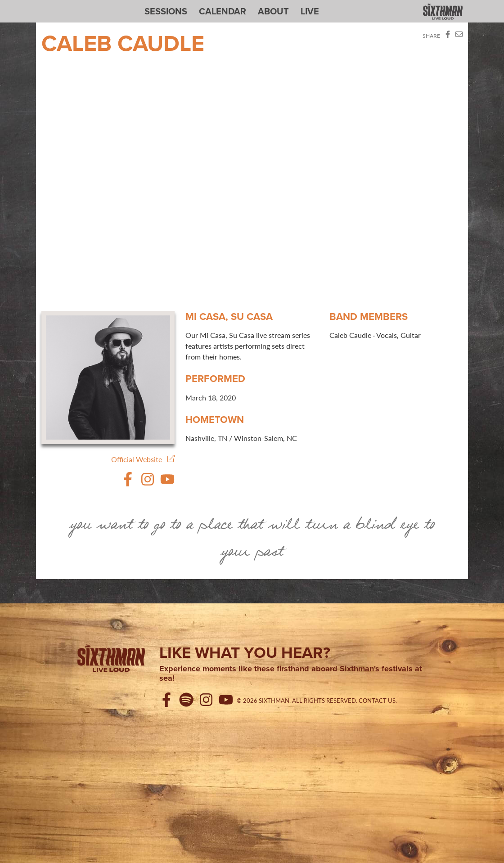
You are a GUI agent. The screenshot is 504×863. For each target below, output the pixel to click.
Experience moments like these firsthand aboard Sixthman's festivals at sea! (291, 674)
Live (310, 11)
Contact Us (377, 701)
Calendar (223, 11)
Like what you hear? (245, 652)
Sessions (166, 11)
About (273, 11)
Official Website (143, 459)
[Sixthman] (111, 659)
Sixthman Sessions (63, 5)
